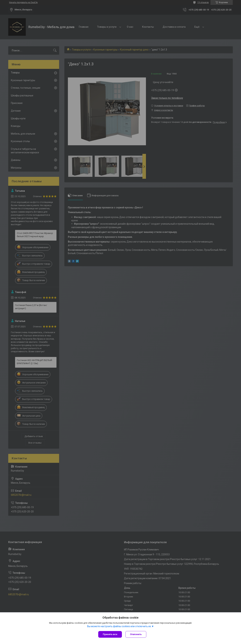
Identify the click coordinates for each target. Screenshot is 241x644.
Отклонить (136, 634)
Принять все (110, 634)
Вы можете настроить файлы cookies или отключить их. (119, 626)
